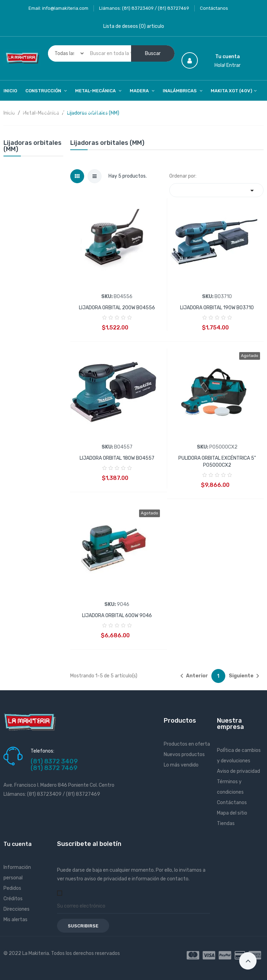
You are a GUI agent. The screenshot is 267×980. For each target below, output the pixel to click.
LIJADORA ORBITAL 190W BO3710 (217, 308)
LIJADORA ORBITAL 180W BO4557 (117, 458)
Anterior (193, 676)
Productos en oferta (187, 744)
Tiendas (226, 823)
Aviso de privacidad (238, 771)
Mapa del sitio (232, 813)
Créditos (13, 899)
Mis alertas (15, 920)
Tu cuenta (18, 844)
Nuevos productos (184, 755)
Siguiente (245, 676)
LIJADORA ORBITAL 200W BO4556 (117, 308)
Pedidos (12, 888)
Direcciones (17, 909)
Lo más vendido (181, 765)
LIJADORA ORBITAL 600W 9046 (117, 616)
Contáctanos (214, 8)
